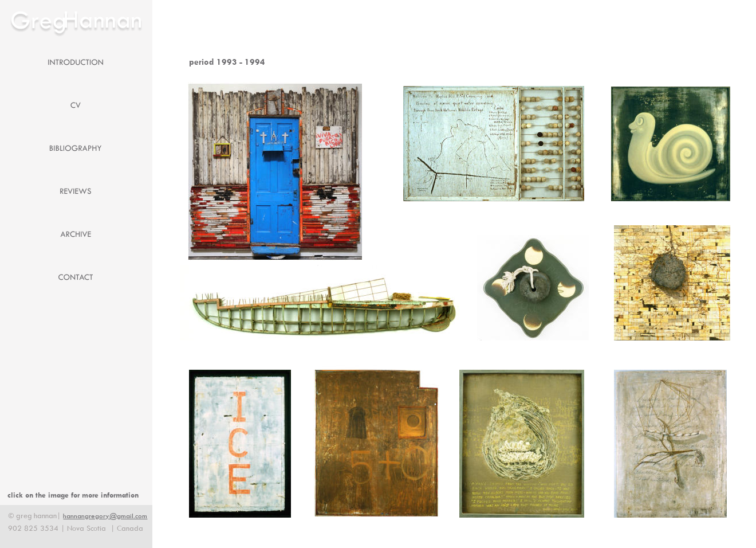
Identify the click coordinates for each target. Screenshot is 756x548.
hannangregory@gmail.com (105, 516)
